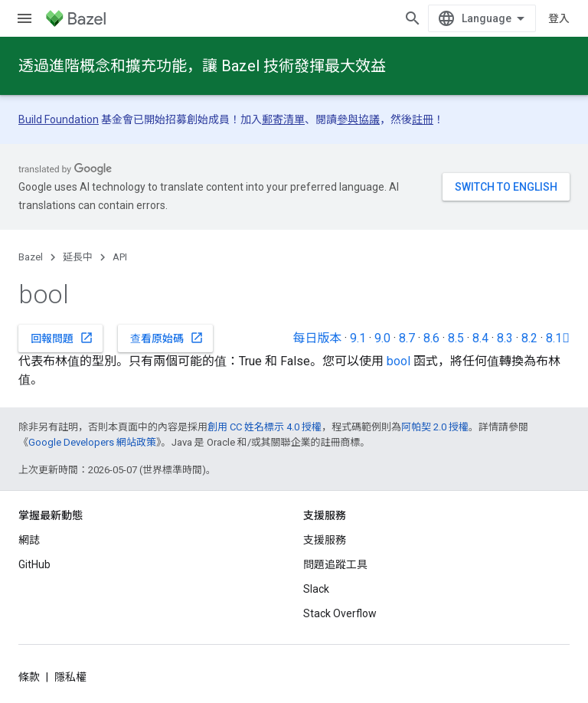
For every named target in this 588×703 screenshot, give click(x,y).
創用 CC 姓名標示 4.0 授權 (265, 427)
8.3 (505, 338)
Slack (316, 589)
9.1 (358, 338)
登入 (559, 18)
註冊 (423, 119)
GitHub (34, 564)
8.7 (407, 338)
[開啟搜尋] (413, 18)
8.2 (529, 338)
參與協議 (358, 119)
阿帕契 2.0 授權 (435, 427)
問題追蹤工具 (335, 564)
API (120, 257)
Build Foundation (59, 119)
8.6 (431, 338)
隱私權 (70, 677)
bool (399, 361)
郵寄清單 (283, 119)
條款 (29, 677)
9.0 (382, 338)
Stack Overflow (340, 613)
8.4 (480, 338)
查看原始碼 (167, 338)
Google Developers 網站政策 (92, 442)
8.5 (456, 338)
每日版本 (317, 338)
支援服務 (325, 540)
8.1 (558, 338)
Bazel (31, 257)
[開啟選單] (24, 18)
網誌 (29, 540)
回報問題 (62, 338)
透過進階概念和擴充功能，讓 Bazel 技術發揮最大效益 (202, 66)
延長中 (78, 257)
